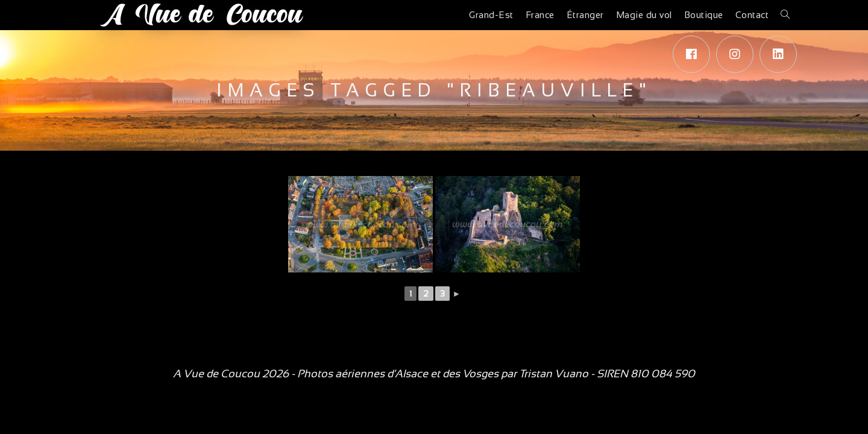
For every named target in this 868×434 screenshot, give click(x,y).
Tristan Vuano (554, 374)
